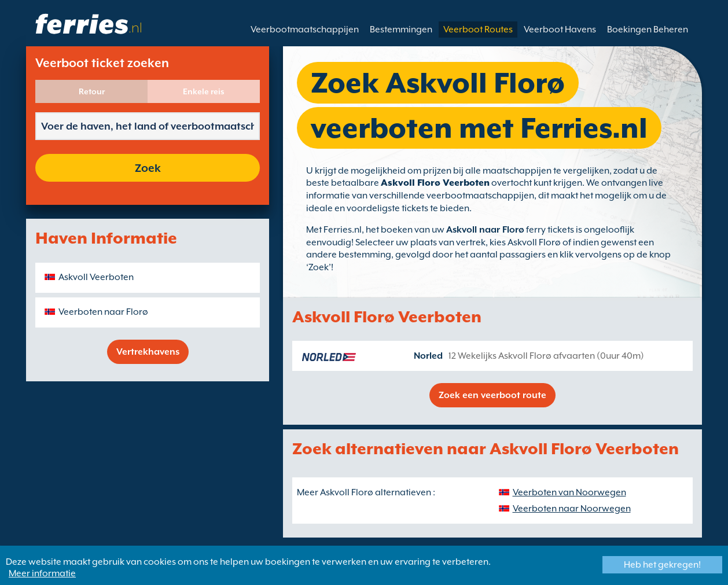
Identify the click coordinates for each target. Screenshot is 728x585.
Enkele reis (204, 91)
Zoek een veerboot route (492, 395)
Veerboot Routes (478, 30)
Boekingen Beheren (648, 30)
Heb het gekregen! (662, 565)
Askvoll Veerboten (96, 277)
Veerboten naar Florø (103, 312)
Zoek (148, 168)
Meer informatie (42, 573)
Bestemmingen (401, 30)
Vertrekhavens (148, 352)
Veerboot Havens (560, 30)
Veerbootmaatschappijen (305, 30)
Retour (92, 91)
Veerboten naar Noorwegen (572, 509)
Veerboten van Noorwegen (569, 492)
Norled (428, 356)
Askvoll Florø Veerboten (435, 183)
